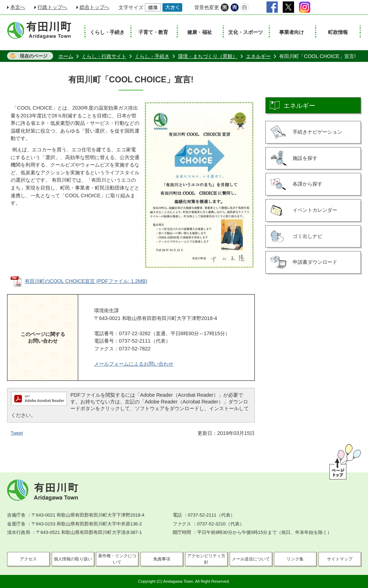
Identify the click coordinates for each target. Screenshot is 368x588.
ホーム (66, 56)
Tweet (17, 433)
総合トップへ (94, 7)
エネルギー (258, 56)
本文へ (18, 7)
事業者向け (292, 32)
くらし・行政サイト (104, 56)
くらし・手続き (107, 32)
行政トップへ (52, 7)
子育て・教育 (153, 32)
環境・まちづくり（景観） (208, 56)
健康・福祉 (200, 32)
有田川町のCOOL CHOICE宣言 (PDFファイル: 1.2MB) (86, 281)
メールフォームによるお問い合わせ (134, 364)
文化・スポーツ (246, 32)
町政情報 (338, 32)
